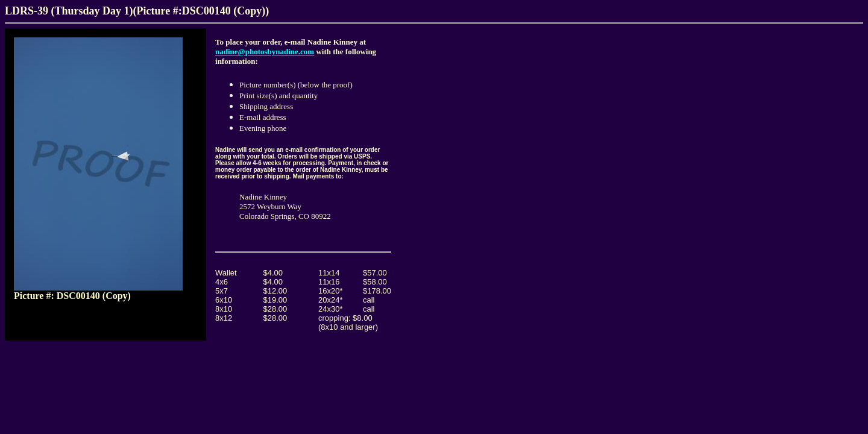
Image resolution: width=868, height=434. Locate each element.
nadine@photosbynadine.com (265, 52)
